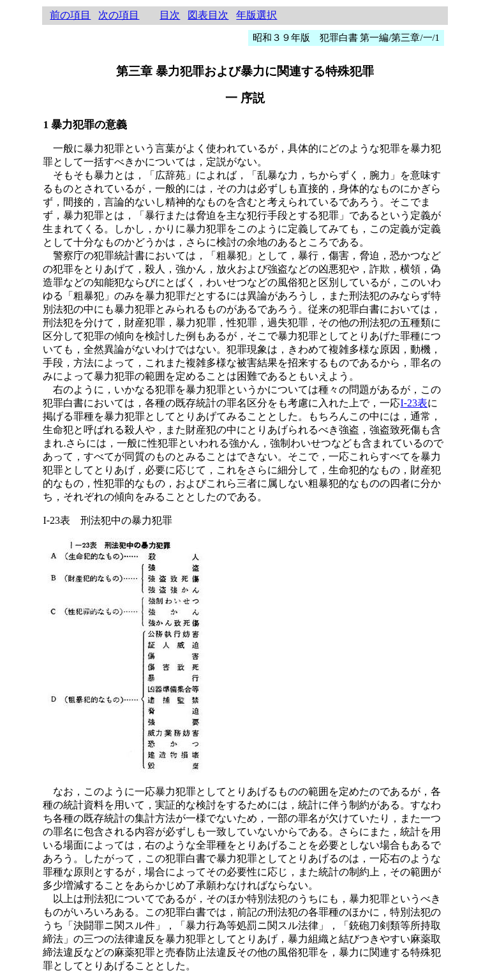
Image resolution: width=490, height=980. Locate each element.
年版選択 (256, 15)
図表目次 (208, 15)
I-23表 (414, 403)
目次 (170, 15)
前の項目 (70, 15)
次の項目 (119, 15)
